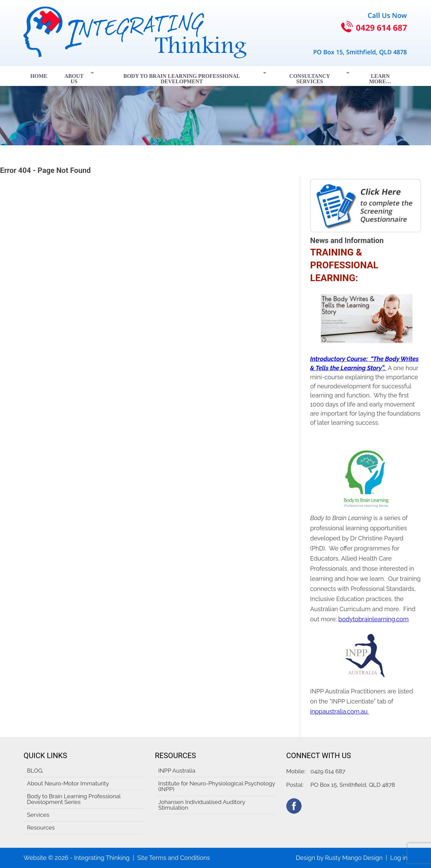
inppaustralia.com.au (340, 711)
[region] (215, 106)
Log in (399, 858)
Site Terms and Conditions (173, 858)
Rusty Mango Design (354, 858)
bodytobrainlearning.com (374, 619)
